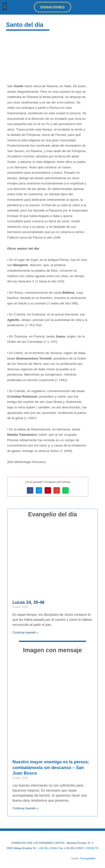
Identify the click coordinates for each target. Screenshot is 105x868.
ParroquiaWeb (88, 859)
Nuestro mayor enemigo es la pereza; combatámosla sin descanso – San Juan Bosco (51, 768)
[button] (5, 6)
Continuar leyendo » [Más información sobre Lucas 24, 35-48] (25, 633)
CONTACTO (92, 848)
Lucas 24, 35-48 (28, 602)
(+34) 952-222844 (47, 848)
